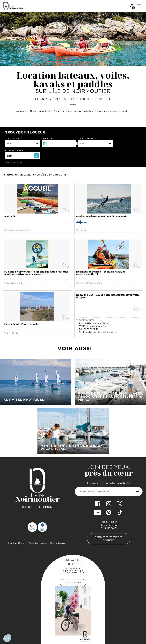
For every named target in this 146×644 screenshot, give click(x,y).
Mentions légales (17, 543)
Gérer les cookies (38, 543)
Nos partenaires (58, 543)
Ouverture (48, 138)
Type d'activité (14, 138)
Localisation (85, 138)
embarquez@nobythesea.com (102, 332)
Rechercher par (14, 150)
